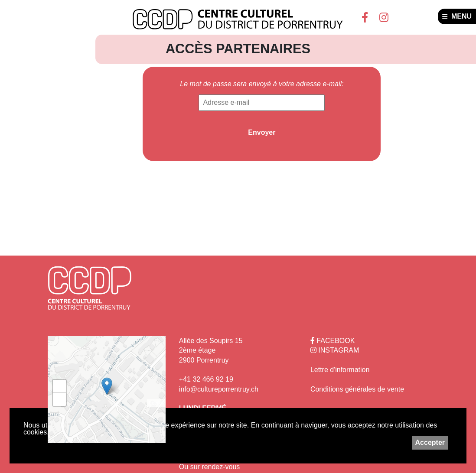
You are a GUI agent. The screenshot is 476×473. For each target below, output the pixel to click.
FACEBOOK (333, 341)
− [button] (60, 399)
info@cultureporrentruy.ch (219, 389)
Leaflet (156, 403)
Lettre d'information (340, 370)
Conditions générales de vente (357, 389)
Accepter (430, 442)
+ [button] (60, 386)
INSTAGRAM (335, 350)
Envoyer (262, 132)
